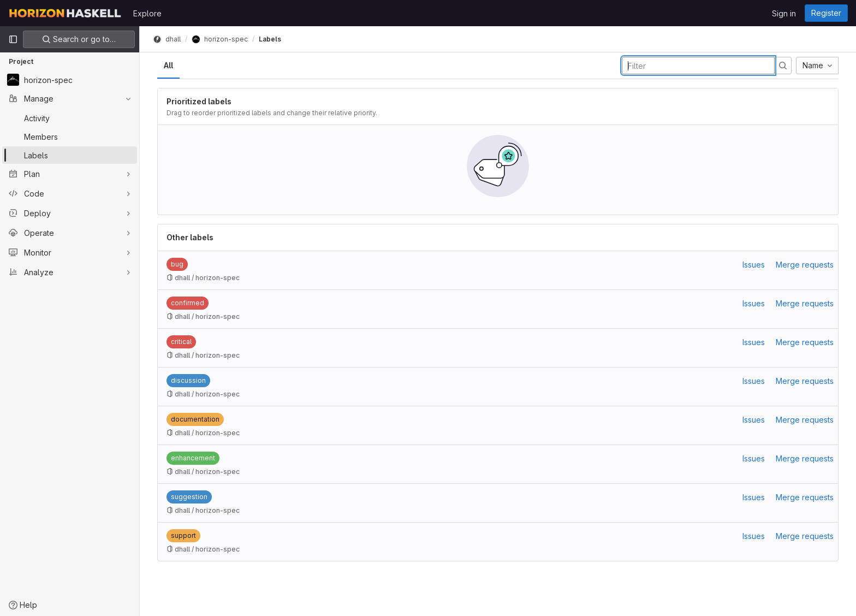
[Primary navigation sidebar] (13, 39)
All (168, 65)
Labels (270, 39)
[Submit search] (783, 66)
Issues (754, 265)
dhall (167, 39)
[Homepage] (65, 13)
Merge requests (805, 265)
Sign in (784, 13)
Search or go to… (79, 39)
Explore (147, 13)
